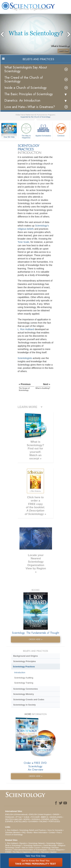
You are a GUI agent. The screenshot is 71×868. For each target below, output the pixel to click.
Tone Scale (23, 242)
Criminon (61, 130)
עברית (19, 817)
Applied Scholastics (43, 130)
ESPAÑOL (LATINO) (50, 819)
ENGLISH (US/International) (16, 814)
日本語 (27, 817)
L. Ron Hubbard (26, 329)
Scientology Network (37, 843)
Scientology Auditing (24, 678)
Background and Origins (25, 656)
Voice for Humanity (55, 830)
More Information (41, 832)
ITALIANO (43, 821)
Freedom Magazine (56, 850)
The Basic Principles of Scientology (29, 94)
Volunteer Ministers (13, 832)
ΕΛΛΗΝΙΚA (33, 821)
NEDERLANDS (56, 817)
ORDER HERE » (36, 639)
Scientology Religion (54, 843)
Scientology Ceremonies (25, 689)
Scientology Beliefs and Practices (33, 830)
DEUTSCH (10, 819)
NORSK (27, 819)
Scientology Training (24, 683)
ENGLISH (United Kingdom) (40, 814)
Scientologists (25, 358)
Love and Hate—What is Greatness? (30, 107)
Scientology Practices (24, 667)
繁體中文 (45, 817)
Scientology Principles (24, 661)
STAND (8, 852)
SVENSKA (36, 819)
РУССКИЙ (35, 817)
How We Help (9, 137)
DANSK (56, 814)
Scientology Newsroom (33, 845)
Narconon (45, 852)
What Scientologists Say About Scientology (26, 69)
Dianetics (23, 843)
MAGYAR (18, 819)
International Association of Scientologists (30, 850)
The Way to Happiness (26, 130)
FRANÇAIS (10, 817)
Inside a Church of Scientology (26, 88)
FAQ (24, 832)
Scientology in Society (24, 705)
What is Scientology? (14, 845)
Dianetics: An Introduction (22, 101)
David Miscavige (50, 845)
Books (30, 832)
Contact (52, 832)
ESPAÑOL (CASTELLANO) (16, 821)
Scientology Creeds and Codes (29, 699)
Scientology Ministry (23, 694)
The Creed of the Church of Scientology (24, 79)
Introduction (20, 672)
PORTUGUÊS (54, 821)
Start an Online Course (31, 848)
